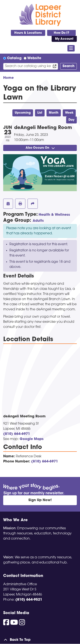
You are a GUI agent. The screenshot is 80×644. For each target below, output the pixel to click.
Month (54, 113)
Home (8, 78)
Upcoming (23, 113)
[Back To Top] (40, 640)
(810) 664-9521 (29, 600)
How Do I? (61, 33)
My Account (64, 39)
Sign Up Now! (40, 500)
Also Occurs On (40, 148)
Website (34, 58)
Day (71, 120)
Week (69, 113)
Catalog (14, 58)
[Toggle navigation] (71, 48)
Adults (38, 221)
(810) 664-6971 (17, 434)
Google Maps (32, 439)
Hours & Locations (28, 33)
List (40, 113)
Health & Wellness (54, 215)
